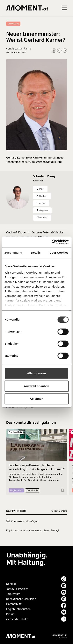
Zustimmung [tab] (13, 253)
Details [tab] (36, 253)
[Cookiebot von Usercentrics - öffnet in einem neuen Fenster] (52, 242)
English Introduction (18, 609)
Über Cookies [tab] (59, 253)
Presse (10, 614)
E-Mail (40, 189)
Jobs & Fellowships (17, 589)
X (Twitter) (42, 196)
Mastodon (42, 218)
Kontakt (11, 584)
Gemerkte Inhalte (17, 619)
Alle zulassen (36, 373)
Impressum (13, 594)
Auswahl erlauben (37, 386)
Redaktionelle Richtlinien (21, 599)
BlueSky (41, 203)
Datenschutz (14, 604)
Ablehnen (36, 399)
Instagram (42, 210)
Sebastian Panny (44, 176)
